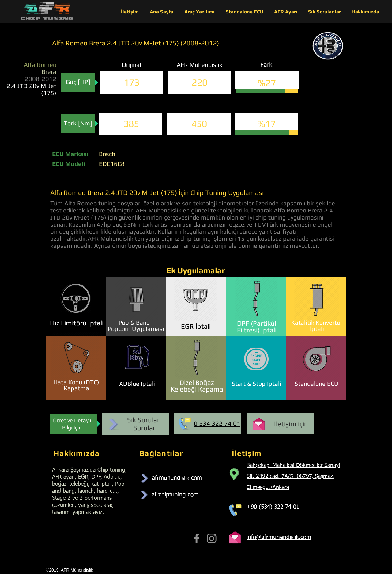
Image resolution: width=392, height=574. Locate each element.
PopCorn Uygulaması (136, 329)
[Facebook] (197, 538)
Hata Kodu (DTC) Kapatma (76, 385)
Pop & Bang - (136, 322)
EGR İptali (196, 326)
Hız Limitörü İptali (77, 323)
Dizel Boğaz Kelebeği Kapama (197, 386)
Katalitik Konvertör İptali (317, 325)
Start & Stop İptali (256, 383)
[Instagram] (212, 538)
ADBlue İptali (137, 383)
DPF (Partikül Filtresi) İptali (257, 327)
